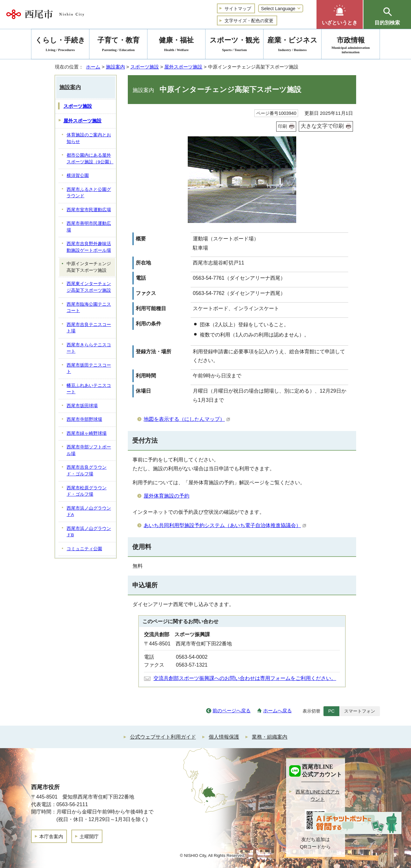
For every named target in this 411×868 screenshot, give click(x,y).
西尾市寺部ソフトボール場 (89, 450)
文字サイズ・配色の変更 (249, 21)
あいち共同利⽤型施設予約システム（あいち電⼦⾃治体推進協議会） (225, 525)
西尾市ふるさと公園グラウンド (89, 193)
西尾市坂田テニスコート (89, 369)
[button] (340, 14)
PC (331, 711)
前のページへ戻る (232, 711)
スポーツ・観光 (234, 45)
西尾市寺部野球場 (84, 419)
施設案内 (115, 67)
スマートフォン (360, 711)
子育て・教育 (118, 45)
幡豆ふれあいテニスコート (89, 389)
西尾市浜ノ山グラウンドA (89, 512)
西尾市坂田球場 (82, 406)
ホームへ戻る (277, 711)
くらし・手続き (60, 45)
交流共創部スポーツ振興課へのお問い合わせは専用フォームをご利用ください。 (245, 678)
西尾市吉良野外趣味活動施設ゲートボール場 (89, 247)
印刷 (283, 126)
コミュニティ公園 (84, 549)
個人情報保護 (224, 737)
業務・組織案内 (270, 737)
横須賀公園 (78, 176)
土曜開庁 (89, 836)
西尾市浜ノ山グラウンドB (89, 532)
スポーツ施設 (145, 67)
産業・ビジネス (292, 45)
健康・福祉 (176, 45)
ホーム (93, 67)
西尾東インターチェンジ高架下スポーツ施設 (89, 287)
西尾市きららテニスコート (89, 348)
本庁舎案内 (51, 836)
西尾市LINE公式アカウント (318, 795)
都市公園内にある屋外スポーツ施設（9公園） (90, 159)
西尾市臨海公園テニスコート (89, 308)
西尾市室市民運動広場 (89, 210)
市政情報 (351, 45)
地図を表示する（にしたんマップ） (187, 419)
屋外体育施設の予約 (166, 496)
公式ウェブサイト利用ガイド (163, 737)
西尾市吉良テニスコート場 (89, 328)
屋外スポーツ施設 (183, 67)
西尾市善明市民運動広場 (89, 227)
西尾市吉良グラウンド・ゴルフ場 (87, 471)
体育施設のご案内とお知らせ (89, 138)
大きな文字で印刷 (322, 126)
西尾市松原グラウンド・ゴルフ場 (87, 491)
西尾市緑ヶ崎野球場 (87, 433)
